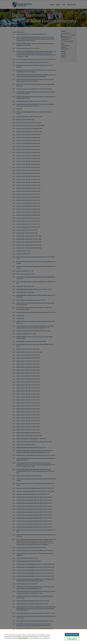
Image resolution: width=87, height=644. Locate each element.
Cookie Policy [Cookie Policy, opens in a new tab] (47, 638)
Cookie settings (23, 638)
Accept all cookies (72, 635)
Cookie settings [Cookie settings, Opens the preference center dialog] (72, 639)
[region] (43, 637)
